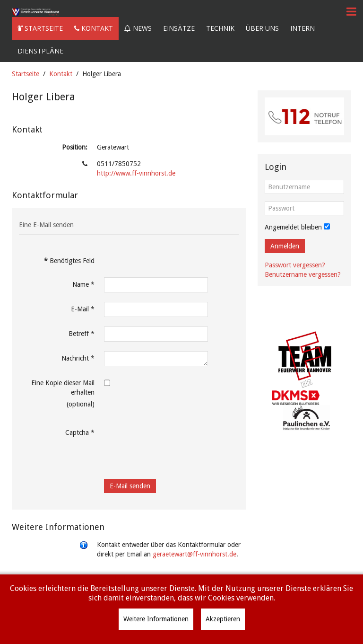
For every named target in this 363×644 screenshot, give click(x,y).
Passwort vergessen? (295, 265)
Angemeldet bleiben (293, 227)
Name (83, 284)
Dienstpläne (40, 51)
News (138, 28)
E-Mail (83, 309)
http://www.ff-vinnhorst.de (136, 173)
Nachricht (78, 358)
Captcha (80, 432)
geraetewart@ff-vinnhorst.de (194, 554)
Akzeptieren (223, 619)
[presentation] (176, 444)
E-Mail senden (130, 486)
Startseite (40, 28)
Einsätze (179, 28)
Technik (220, 28)
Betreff (82, 334)
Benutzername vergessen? (303, 274)
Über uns (262, 28)
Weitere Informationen (156, 619)
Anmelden (285, 246)
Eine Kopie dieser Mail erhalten (63, 388)
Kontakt (94, 28)
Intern (302, 28)
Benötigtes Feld (69, 261)
